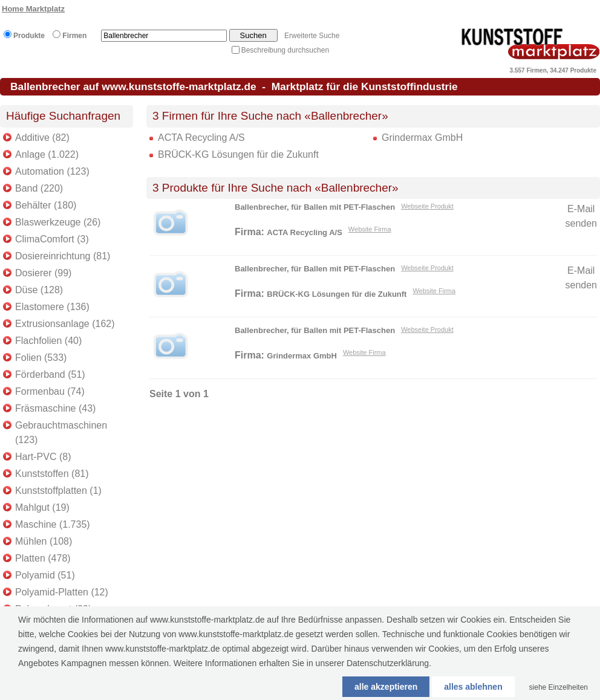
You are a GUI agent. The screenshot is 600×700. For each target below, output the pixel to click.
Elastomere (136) (52, 307)
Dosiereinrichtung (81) (63, 256)
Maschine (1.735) (53, 524)
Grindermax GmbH (422, 138)
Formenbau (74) (50, 391)
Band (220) (39, 188)
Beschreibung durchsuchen (285, 50)
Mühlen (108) (44, 541)
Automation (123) (52, 171)
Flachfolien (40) (48, 341)
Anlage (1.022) (47, 154)
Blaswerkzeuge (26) (58, 222)
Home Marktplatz (33, 9)
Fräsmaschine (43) (55, 408)
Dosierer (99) (43, 273)
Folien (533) (41, 358)
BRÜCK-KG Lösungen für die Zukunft (238, 154)
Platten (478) (43, 558)
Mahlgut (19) (42, 507)
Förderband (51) (50, 374)
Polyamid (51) (45, 575)
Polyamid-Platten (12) (62, 592)
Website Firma (370, 229)
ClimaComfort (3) (52, 239)
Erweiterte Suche (312, 36)
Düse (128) (39, 290)
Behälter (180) (46, 205)
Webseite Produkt (427, 206)
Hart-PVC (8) (43, 457)
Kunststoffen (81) (52, 474)
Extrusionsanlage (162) (65, 324)
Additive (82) (42, 138)
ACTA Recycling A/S (201, 138)
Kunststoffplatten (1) (58, 491)
